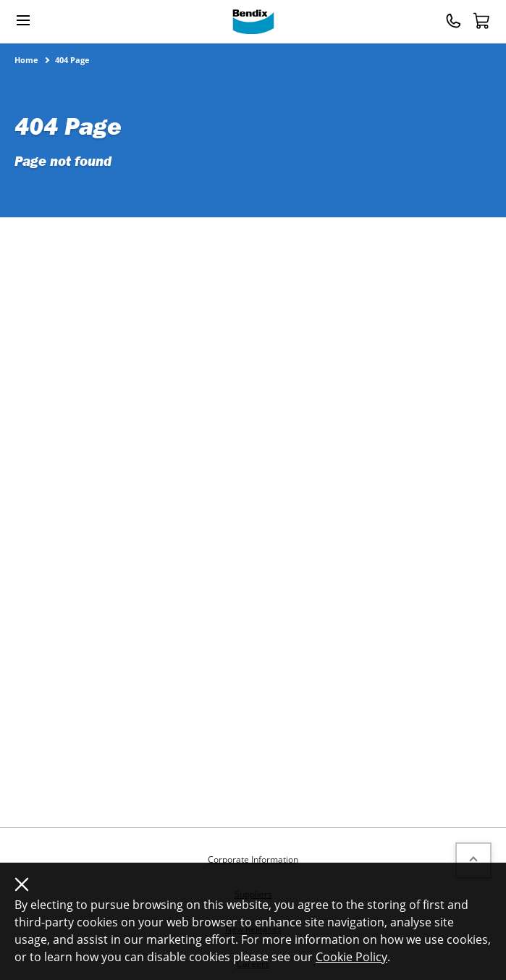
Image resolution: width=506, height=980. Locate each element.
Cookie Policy (351, 957)
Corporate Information (253, 859)
